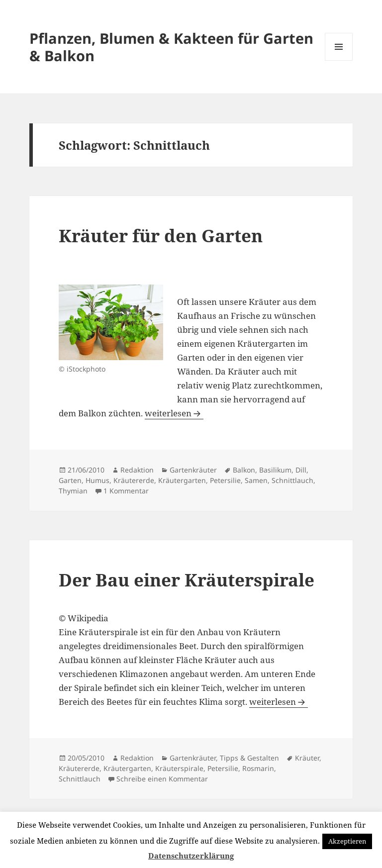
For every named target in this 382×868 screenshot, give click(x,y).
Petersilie (225, 480)
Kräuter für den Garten (161, 236)
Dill (301, 470)
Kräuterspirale (179, 768)
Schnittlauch (292, 480)
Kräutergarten (182, 480)
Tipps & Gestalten (249, 758)
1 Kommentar (126, 491)
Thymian (73, 491)
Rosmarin (258, 768)
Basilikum (275, 470)
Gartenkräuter (193, 470)
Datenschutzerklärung (191, 856)
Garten (70, 480)
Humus (97, 480)
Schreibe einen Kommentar (162, 779)
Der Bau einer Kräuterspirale (187, 580)
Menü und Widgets (339, 60)
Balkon (244, 470)
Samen (256, 480)
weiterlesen (174, 413)
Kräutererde (134, 480)
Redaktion (137, 470)
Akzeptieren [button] (347, 841)
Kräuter (307, 758)
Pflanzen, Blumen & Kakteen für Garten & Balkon (171, 47)
